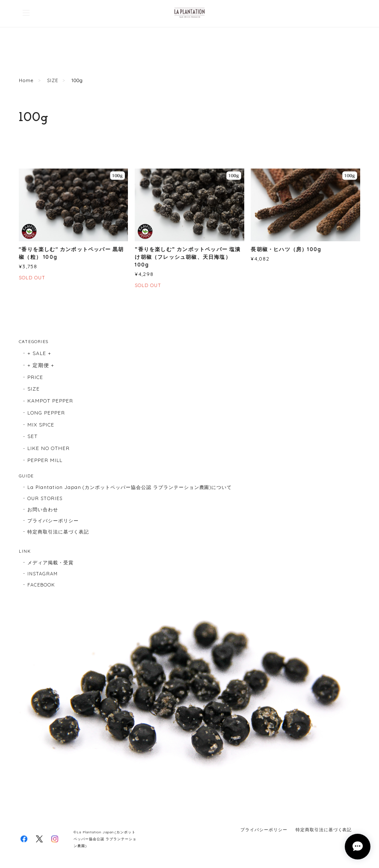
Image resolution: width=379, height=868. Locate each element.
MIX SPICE (41, 425)
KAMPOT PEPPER (50, 401)
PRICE (35, 377)
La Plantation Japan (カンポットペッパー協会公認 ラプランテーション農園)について (130, 487)
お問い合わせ (43, 510)
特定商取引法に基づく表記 (58, 532)
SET (33, 436)
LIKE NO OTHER (48, 448)
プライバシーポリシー (53, 521)
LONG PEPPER (46, 413)
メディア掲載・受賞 (50, 563)
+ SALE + (39, 353)
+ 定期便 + (41, 365)
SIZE (53, 80)
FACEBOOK (41, 585)
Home (26, 80)
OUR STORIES (45, 498)
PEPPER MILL (45, 460)
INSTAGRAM (43, 574)
